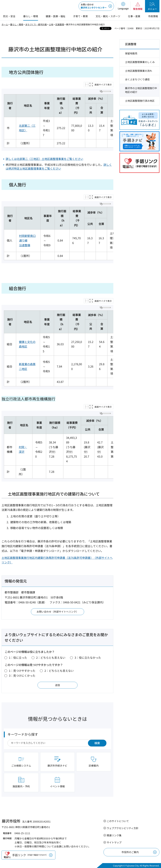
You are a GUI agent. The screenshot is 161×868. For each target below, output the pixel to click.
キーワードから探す (23, 734)
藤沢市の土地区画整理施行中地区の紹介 (141, 90)
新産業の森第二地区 (27, 366)
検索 (97, 743)
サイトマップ (114, 842)
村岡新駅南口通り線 (27, 238)
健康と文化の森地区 (27, 344)
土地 (51, 24)
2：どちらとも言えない (51, 657)
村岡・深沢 (23, 449)
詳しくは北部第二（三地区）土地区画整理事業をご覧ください (44, 159)
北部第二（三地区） (27, 128)
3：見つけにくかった (22, 675)
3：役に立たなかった (88, 657)
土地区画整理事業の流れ (139, 71)
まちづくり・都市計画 (36, 24)
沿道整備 (25, 245)
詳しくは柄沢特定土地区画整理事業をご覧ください (59, 166)
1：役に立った (18, 657)
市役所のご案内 (130, 852)
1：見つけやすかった (22, 671)
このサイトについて (118, 821)
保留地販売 (131, 53)
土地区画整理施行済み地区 (140, 101)
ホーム (5, 24)
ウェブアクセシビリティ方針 (123, 828)
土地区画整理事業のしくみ (140, 62)
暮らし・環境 (17, 24)
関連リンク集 (114, 835)
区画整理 (60, 24)
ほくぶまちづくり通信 (137, 79)
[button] (123, 6)
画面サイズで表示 (103, 85)
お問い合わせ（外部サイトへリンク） (58, 612)
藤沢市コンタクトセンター (94, 6)
